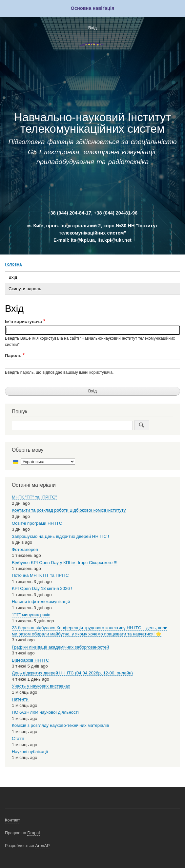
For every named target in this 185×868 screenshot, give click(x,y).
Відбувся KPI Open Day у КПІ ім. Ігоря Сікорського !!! (65, 563)
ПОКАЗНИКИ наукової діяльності (45, 712)
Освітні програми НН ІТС (37, 523)
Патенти (20, 699)
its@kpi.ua (83, 240)
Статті (18, 738)
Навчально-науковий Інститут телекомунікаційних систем (92, 123)
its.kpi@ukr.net (114, 240)
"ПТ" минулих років (31, 615)
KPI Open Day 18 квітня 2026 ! (42, 588)
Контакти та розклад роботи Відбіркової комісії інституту (69, 510)
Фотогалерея (25, 549)
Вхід (93, 28)
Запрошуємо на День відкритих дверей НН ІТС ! (61, 536)
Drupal (33, 833)
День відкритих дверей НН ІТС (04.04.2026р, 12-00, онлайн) (72, 673)
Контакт (12, 820)
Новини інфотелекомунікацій (41, 602)
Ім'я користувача (23, 321)
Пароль (13, 356)
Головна (13, 264)
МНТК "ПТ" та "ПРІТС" (34, 497)
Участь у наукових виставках (41, 686)
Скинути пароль (25, 289)
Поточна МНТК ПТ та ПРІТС (40, 575)
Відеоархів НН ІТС (31, 660)
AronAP (43, 846)
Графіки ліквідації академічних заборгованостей (60, 647)
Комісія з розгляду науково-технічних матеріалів (60, 725)
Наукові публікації (30, 752)
